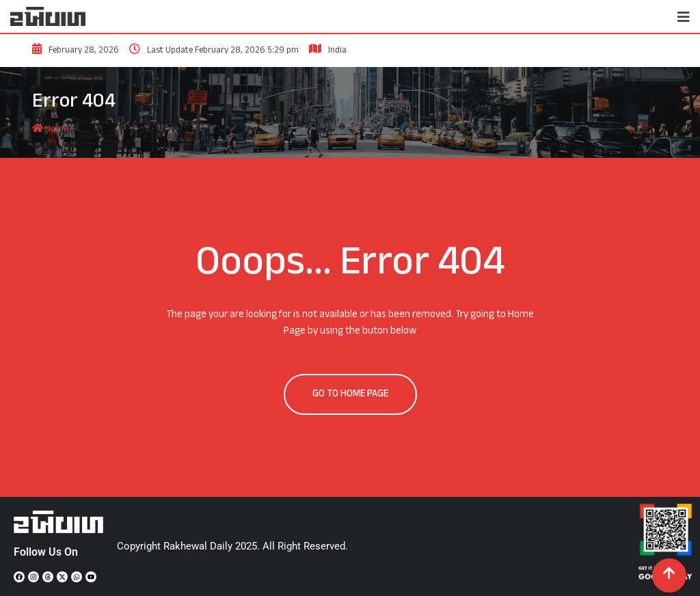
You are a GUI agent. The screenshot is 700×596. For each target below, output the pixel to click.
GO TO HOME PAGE (350, 394)
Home (51, 129)
